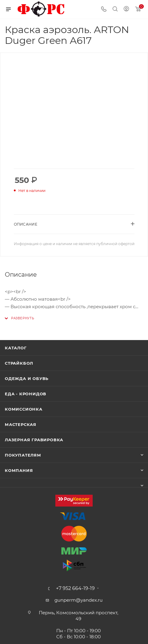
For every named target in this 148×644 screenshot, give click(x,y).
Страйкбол (19, 363)
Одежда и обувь (27, 378)
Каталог (16, 348)
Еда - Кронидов (26, 394)
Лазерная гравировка (34, 440)
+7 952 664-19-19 (75, 588)
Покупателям (23, 455)
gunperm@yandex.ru (79, 600)
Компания (19, 470)
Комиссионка (24, 409)
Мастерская (21, 424)
